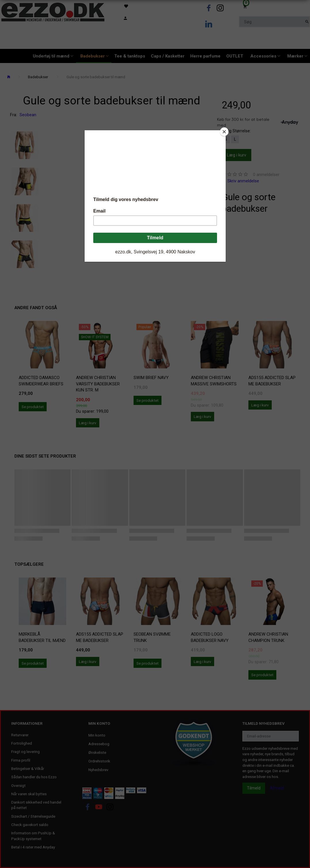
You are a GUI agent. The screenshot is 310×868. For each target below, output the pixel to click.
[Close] (224, 132)
